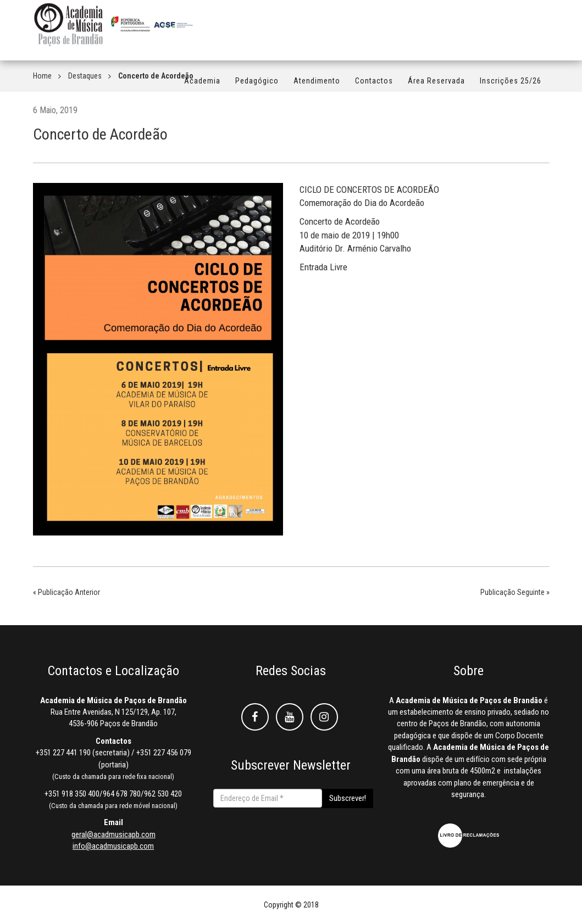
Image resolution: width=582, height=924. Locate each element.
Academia (202, 86)
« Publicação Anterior (66, 592)
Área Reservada (436, 86)
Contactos (374, 86)
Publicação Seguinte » (515, 592)
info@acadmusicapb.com (113, 846)
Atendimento (317, 86)
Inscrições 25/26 (511, 86)
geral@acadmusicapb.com (113, 834)
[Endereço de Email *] (268, 798)
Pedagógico (257, 86)
